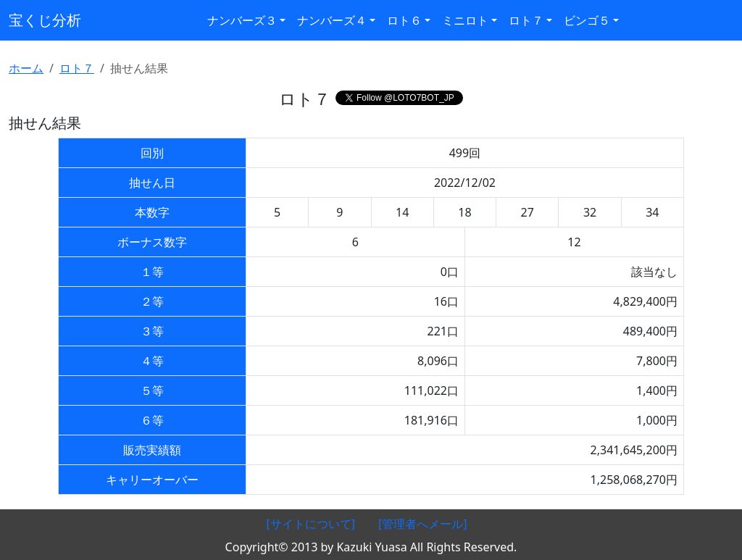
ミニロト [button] (465, 20)
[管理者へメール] (423, 524)
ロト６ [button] (404, 20)
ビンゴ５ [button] (587, 20)
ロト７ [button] (526, 20)
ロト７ (77, 68)
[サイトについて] (310, 524)
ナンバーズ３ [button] (242, 20)
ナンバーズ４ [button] (332, 20)
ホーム (26, 68)
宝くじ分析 (45, 20)
